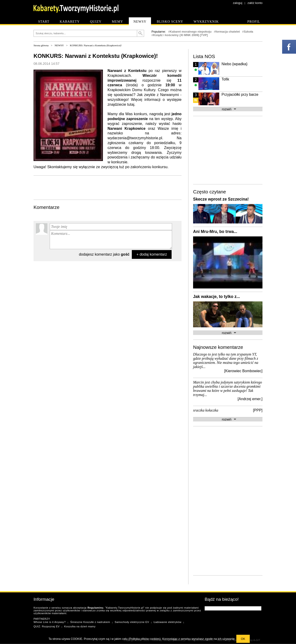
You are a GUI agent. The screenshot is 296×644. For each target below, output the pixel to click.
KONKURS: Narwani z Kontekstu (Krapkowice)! (96, 45)
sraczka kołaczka (206, 410)
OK (243, 639)
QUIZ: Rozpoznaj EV (47, 626)
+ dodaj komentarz (152, 254)
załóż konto (255, 3)
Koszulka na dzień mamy (80, 626)
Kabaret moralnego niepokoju (191, 32)
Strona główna (41, 45)
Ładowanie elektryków (167, 622)
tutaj (131, 104)
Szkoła (248, 32)
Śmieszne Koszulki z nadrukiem (90, 622)
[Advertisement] (108, 187)
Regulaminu (95, 608)
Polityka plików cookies (145, 639)
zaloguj (238, 3)
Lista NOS (204, 56)
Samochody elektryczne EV (132, 622)
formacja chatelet (228, 32)
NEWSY (59, 45)
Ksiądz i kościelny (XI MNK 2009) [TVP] (180, 35)
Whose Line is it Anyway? (50, 622)
